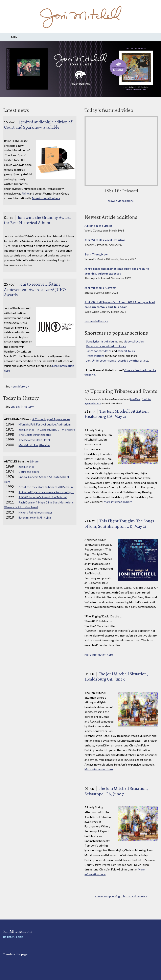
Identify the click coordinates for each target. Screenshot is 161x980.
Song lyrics (93, 341)
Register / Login (13, 937)
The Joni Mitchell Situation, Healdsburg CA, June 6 (116, 677)
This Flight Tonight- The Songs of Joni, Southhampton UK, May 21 (119, 524)
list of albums (109, 341)
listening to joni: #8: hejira (35, 517)
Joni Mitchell (26, 467)
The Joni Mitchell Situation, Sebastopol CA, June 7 (116, 791)
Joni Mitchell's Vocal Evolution (105, 240)
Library (34, 461)
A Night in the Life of (98, 226)
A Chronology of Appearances (51, 419)
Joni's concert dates (99, 351)
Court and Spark (29, 472)
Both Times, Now (96, 254)
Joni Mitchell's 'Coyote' (100, 288)
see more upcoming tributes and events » (121, 896)
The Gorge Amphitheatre (35, 435)
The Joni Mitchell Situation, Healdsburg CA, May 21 (117, 414)
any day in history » (23, 406)
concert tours (126, 351)
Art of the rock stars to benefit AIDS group (46, 487)
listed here (135, 399)
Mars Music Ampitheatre (34, 445)
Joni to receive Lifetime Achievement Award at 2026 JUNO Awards (35, 290)
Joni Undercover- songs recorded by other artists (117, 360)
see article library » (96, 321)
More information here (46, 198)
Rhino (25, 193)
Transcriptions (95, 356)
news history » (20, 386)
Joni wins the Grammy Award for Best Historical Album (37, 220)
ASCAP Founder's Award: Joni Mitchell (43, 497)
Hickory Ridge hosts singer (35, 512)
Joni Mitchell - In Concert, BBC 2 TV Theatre (47, 430)
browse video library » (121, 201)
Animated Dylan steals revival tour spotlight (46, 492)
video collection (134, 341)
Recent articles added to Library (106, 346)
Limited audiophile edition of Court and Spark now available (38, 125)
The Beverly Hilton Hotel (34, 440)
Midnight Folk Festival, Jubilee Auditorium (45, 424)
